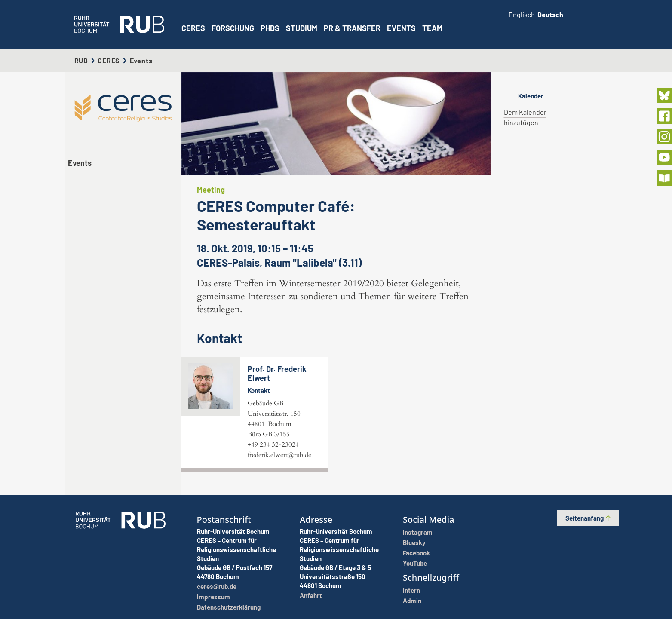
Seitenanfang (588, 518)
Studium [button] (302, 28)
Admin (412, 601)
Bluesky (414, 542)
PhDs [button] (270, 28)
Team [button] (432, 28)
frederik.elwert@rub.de (279, 455)
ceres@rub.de (217, 586)
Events (401, 28)
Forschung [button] (233, 28)
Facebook (416, 553)
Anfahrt (311, 595)
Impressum (213, 597)
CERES (193, 28)
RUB (81, 60)
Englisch (522, 14)
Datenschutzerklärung (229, 607)
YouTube (415, 563)
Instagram (418, 532)
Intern (411, 590)
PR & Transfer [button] (352, 28)
